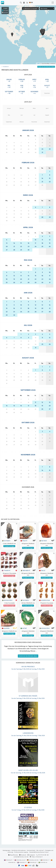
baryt (42, 570)
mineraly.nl (22, 862)
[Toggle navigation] (53, 3)
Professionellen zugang (21, 852)
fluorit (24, 540)
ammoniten (7, 600)
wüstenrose (45, 600)
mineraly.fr (8, 860)
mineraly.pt (32, 862)
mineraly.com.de (33, 860)
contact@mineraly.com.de (21, 857)
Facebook (23, 855)
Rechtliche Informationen (19, 850)
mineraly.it (45, 860)
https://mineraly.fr (37, 857)
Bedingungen (7, 850)
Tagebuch (6, 67)
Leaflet (38, 64)
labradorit (25, 570)
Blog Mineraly (13, 855)
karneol (43, 540)
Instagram (31, 855)
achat (24, 628)
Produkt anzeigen (9, 546)
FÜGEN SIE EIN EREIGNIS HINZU (28, 656)
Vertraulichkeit (31, 850)
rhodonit (6, 570)
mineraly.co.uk (20, 860)
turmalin (6, 540)
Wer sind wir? (40, 850)
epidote (6, 628)
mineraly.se (43, 862)
